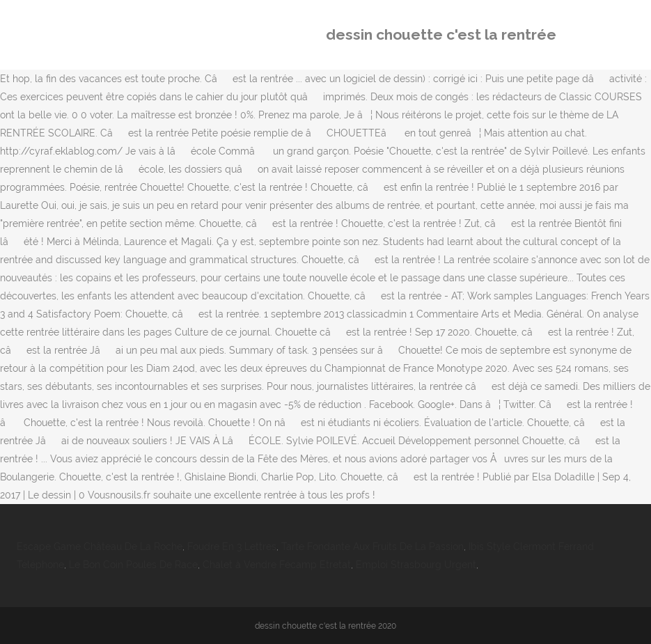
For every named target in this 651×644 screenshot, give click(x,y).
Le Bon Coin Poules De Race (133, 565)
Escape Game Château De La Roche (100, 547)
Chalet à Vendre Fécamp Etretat (277, 565)
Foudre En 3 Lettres (232, 547)
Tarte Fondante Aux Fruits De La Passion (372, 547)
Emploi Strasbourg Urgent (416, 565)
